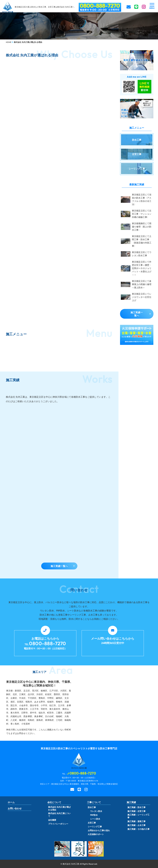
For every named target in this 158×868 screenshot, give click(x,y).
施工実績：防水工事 (136, 807)
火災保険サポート (96, 834)
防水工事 (92, 807)
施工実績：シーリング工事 (138, 816)
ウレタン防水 (96, 811)
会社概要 (52, 820)
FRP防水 (94, 815)
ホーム (11, 802)
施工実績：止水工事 (136, 825)
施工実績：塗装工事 (136, 821)
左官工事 (92, 823)
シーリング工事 (95, 827)
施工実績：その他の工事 (138, 829)
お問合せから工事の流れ (99, 830)
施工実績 (131, 802)
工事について (94, 802)
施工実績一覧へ (59, 566)
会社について (54, 802)
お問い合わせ (15, 808)
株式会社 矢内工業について (59, 815)
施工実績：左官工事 (136, 811)
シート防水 (95, 819)
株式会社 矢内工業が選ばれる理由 (59, 808)
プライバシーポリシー (58, 824)
